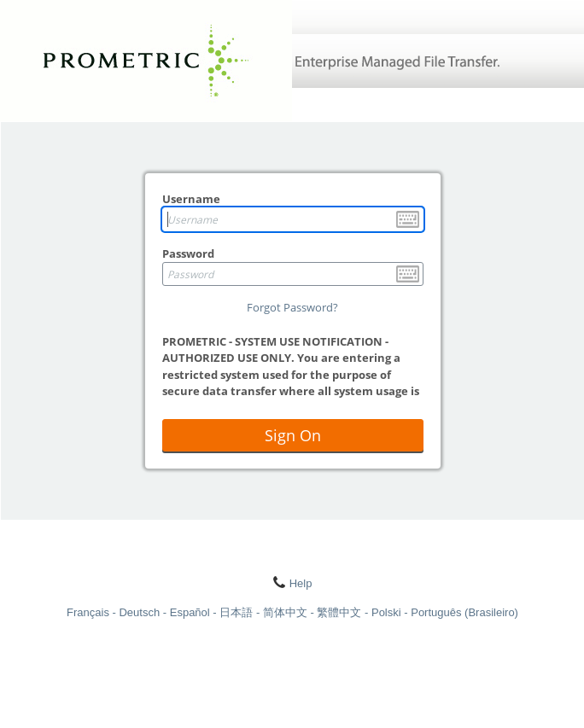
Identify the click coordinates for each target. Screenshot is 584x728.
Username (191, 199)
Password (188, 253)
